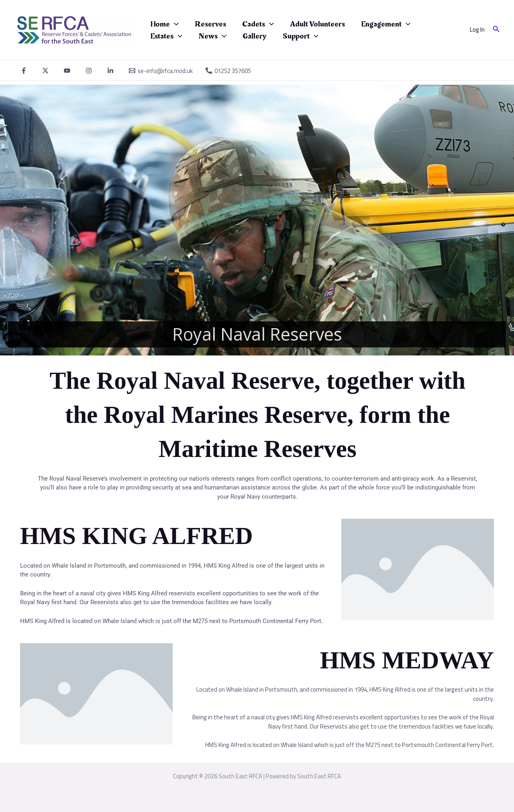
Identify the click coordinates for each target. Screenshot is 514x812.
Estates (166, 36)
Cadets (258, 24)
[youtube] (68, 71)
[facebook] (25, 71)
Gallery (255, 36)
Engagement (386, 24)
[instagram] (90, 71)
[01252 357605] (228, 71)
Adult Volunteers (317, 24)
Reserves (210, 24)
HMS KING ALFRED (137, 536)
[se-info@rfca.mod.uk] (161, 71)
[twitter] (47, 71)
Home (164, 24)
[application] (174, 24)
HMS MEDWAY (407, 660)
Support (301, 36)
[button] (496, 30)
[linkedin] (112, 71)
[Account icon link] (477, 30)
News (212, 36)
